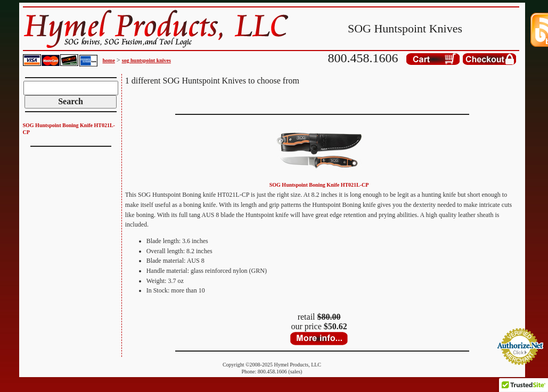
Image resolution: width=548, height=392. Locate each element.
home (109, 60)
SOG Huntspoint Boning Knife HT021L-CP (319, 185)
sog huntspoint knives (146, 60)
